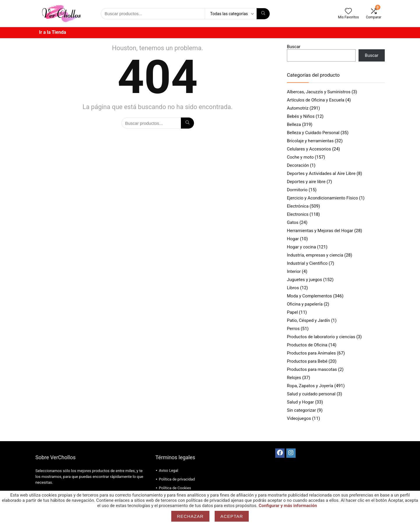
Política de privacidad (177, 479)
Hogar (293, 239)
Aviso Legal (168, 470)
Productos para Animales (311, 353)
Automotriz (298, 108)
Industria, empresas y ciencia (315, 255)
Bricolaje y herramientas (310, 141)
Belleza (294, 125)
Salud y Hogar (300, 402)
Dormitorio (297, 190)
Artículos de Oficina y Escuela (316, 100)
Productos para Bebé (307, 361)
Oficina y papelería (305, 304)
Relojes (294, 378)
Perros (293, 329)
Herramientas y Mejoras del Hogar (320, 231)
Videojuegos (299, 418)
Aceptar (232, 516)
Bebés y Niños (301, 116)
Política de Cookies (175, 488)
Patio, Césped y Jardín (308, 320)
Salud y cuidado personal (311, 394)
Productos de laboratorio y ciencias (321, 337)
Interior (294, 271)
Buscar (294, 47)
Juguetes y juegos (305, 280)
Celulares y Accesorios (309, 149)
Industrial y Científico (307, 263)
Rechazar (190, 516)
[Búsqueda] (263, 14)
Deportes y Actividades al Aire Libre (321, 173)
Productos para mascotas (312, 369)
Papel (292, 312)
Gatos (293, 222)
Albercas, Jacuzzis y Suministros (319, 92)
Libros (293, 288)
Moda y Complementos (309, 296)
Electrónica (298, 206)
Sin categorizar (301, 410)
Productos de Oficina (307, 345)
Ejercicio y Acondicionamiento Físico (322, 198)
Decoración (298, 165)
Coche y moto (300, 157)
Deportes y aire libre (306, 182)
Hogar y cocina (301, 247)
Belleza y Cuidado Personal (313, 133)
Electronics (298, 214)
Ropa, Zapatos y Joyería (310, 386)
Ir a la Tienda (53, 32)
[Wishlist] (348, 12)
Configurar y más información (288, 506)
